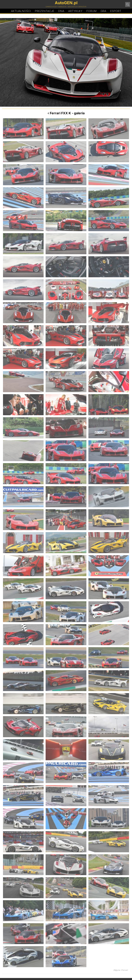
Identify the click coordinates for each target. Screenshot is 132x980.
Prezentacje (44, 11)
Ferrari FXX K (60, 113)
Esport (116, 11)
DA (61, 11)
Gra (103, 11)
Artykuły (75, 11)
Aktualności (21, 11)
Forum (91, 11)
